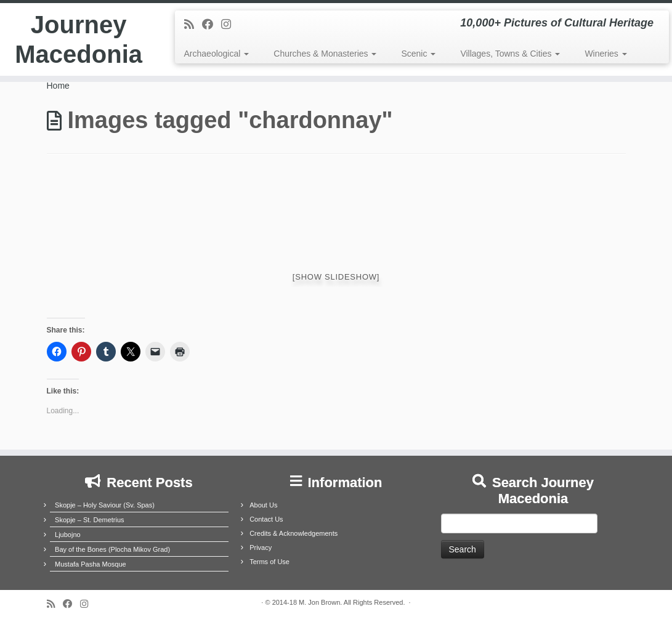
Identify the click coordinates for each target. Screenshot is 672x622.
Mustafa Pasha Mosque (91, 564)
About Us (263, 505)
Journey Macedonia (79, 39)
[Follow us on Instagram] (230, 25)
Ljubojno (68, 535)
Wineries (605, 54)
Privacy (261, 547)
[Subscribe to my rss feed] (193, 25)
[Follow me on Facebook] (212, 25)
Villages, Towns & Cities (510, 54)
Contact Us (266, 519)
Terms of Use (269, 562)
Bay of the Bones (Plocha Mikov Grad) (112, 549)
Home (58, 86)
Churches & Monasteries (325, 54)
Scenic (418, 54)
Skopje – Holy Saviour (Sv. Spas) (105, 505)
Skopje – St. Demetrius (90, 520)
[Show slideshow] (336, 277)
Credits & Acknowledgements (293, 533)
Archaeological (217, 54)
